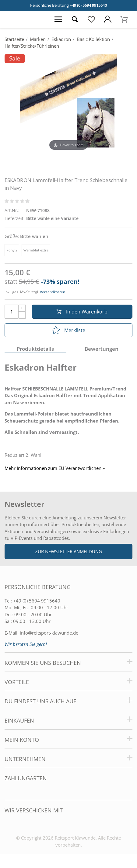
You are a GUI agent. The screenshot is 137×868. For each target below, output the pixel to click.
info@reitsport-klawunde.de (49, 633)
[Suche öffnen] (75, 20)
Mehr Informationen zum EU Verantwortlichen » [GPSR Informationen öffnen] (55, 468)
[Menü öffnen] (58, 20)
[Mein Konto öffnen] (108, 20)
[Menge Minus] (22, 315)
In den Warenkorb (82, 312)
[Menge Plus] (22, 308)
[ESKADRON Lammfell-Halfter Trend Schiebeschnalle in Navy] (68, 103)
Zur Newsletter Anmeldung (68, 551)
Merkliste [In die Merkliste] (68, 330)
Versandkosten (53, 292)
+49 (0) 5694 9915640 (88, 5)
